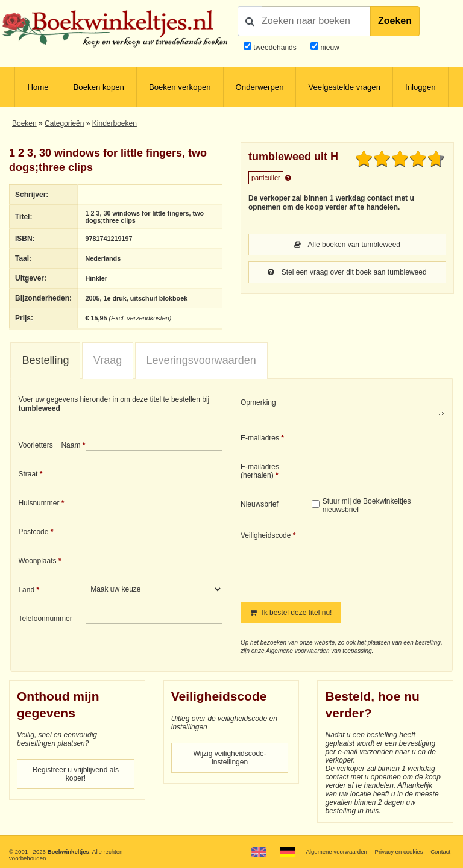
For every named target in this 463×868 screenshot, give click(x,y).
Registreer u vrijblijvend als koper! (76, 774)
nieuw (329, 48)
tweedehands (275, 48)
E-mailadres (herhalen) (260, 471)
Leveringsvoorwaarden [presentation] (201, 360)
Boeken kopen (99, 87)
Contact (440, 851)
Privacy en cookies (398, 851)
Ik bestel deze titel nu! (291, 613)
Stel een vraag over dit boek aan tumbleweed (347, 272)
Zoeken (395, 21)
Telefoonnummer (45, 619)
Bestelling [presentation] (45, 360)
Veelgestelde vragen (344, 87)
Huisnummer (39, 503)
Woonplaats (37, 561)
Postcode (33, 532)
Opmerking (258, 402)
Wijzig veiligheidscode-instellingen (229, 758)
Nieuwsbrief (260, 504)
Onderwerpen (260, 87)
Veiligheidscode (266, 535)
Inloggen (420, 87)
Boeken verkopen (180, 87)
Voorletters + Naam (49, 445)
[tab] (45, 361)
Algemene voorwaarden (298, 651)
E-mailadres (260, 438)
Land (26, 590)
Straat (28, 474)
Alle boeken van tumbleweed (347, 245)
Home (38, 87)
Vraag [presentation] (108, 360)
